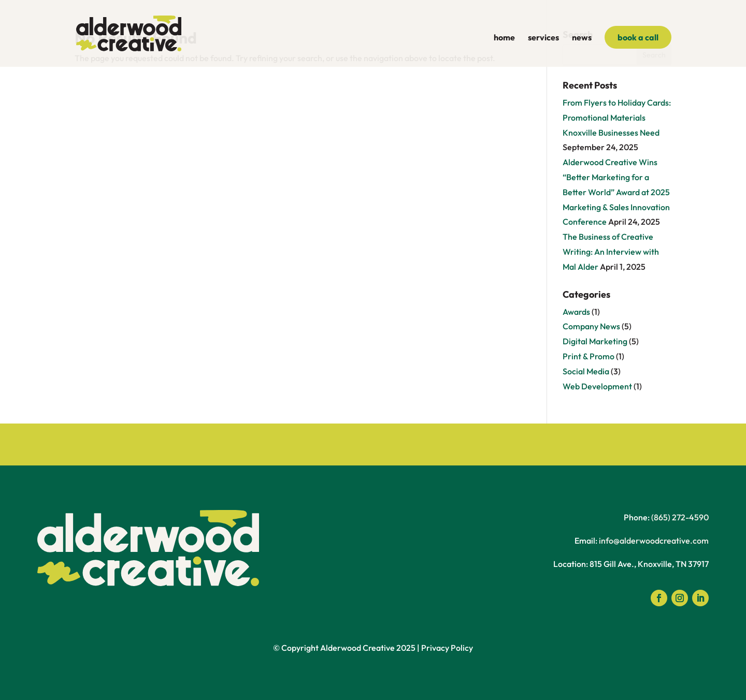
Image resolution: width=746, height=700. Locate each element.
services (543, 38)
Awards (576, 312)
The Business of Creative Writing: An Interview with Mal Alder (611, 252)
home (504, 38)
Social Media (586, 371)
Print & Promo (589, 356)
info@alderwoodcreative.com (654, 541)
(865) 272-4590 (680, 517)
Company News (591, 326)
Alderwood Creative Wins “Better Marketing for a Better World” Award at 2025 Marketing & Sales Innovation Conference (616, 192)
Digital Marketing (595, 341)
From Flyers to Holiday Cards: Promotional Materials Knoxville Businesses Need (617, 118)
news (582, 38)
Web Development (597, 386)
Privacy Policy (447, 648)
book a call (638, 37)
